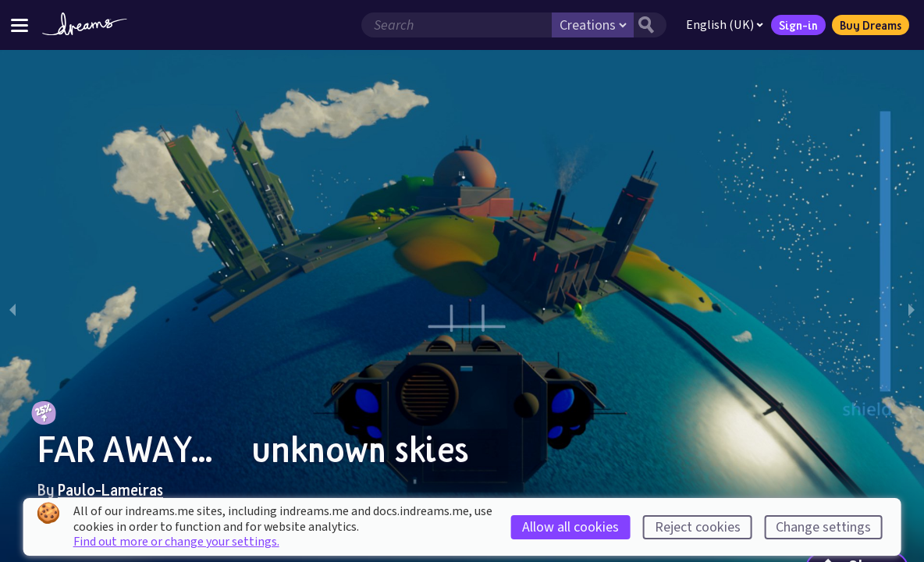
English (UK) (723, 25)
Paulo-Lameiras (110, 489)
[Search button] (649, 25)
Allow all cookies (570, 527)
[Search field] (455, 25)
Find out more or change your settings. (176, 542)
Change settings (823, 527)
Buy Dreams (869, 25)
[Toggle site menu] (20, 25)
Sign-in (797, 25)
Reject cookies (698, 527)
